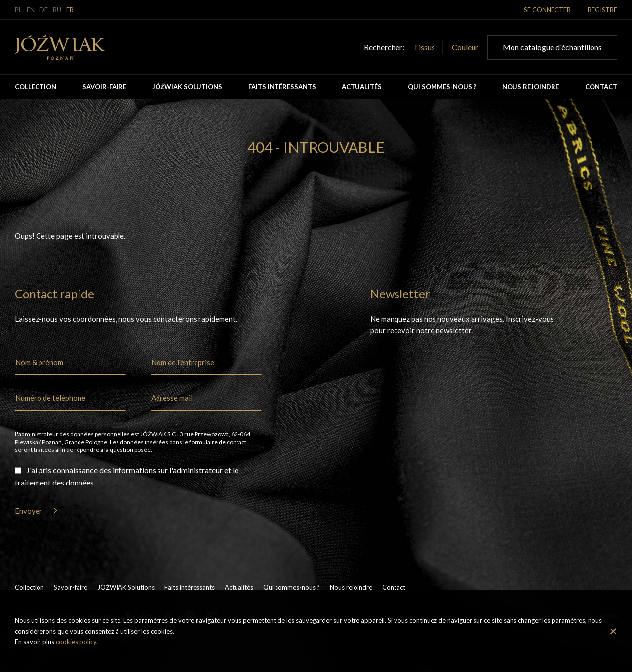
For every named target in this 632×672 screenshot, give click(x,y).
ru (57, 10)
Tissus (424, 47)
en (31, 10)
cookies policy (76, 642)
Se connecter (547, 10)
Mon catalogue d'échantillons (552, 47)
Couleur (465, 47)
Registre (602, 10)
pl (18, 10)
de (44, 10)
